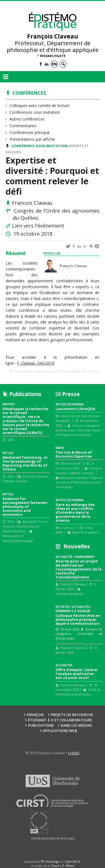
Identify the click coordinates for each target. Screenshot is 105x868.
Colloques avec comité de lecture (40, 105)
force (52, 862)
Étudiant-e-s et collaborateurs (60, 720)
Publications (41, 725)
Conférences (29, 93)
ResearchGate (53, 56)
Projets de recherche (72, 715)
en (54, 64)
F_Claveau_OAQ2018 (36, 363)
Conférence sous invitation (40, 146)
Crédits (74, 753)
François (35, 715)
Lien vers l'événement (38, 226)
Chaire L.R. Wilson (63, 866)
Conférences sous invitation (35, 112)
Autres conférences (27, 119)
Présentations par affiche (32, 139)
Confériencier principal (30, 132)
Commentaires (23, 126)
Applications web (60, 731)
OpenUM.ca (72, 862)
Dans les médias (76, 725)
